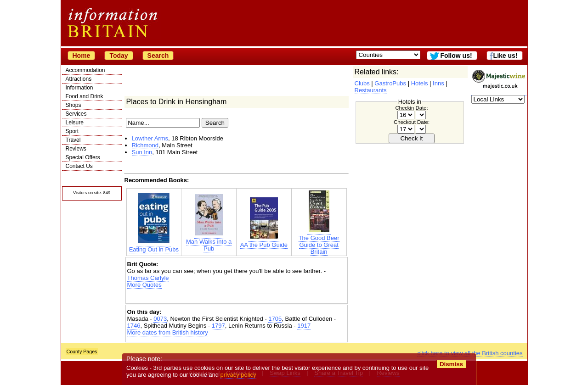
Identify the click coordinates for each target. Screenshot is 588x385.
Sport (72, 131)
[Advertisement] (237, 296)
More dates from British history (168, 332)
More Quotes (144, 285)
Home (82, 56)
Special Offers (83, 157)
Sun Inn (142, 152)
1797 (218, 326)
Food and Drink (85, 96)
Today (119, 56)
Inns (438, 83)
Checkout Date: (412, 122)
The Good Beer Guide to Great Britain (319, 241)
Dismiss (451, 364)
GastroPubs (390, 83)
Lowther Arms (150, 138)
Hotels (420, 83)
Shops (73, 105)
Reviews (76, 149)
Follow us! (456, 56)
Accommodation (85, 70)
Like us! (506, 56)
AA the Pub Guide (264, 241)
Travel (73, 140)
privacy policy (238, 375)
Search (158, 56)
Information (79, 88)
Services (76, 114)
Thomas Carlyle (148, 278)
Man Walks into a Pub (209, 242)
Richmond (145, 145)
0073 (160, 319)
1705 (275, 319)
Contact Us (79, 166)
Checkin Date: (411, 108)
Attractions (79, 79)
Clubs (362, 83)
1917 (304, 326)
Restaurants (371, 90)
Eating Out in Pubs (154, 246)
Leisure (75, 123)
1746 (134, 326)
